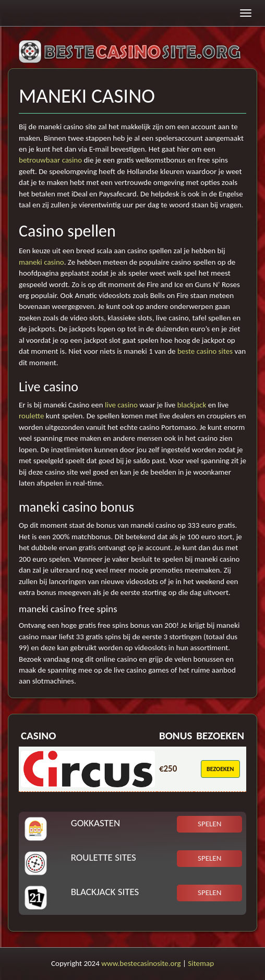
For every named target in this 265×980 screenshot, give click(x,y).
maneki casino (41, 262)
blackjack (192, 405)
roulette (31, 416)
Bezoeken (220, 769)
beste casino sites (205, 351)
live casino (121, 405)
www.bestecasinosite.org (141, 963)
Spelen (209, 824)
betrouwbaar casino (50, 160)
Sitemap (201, 963)
